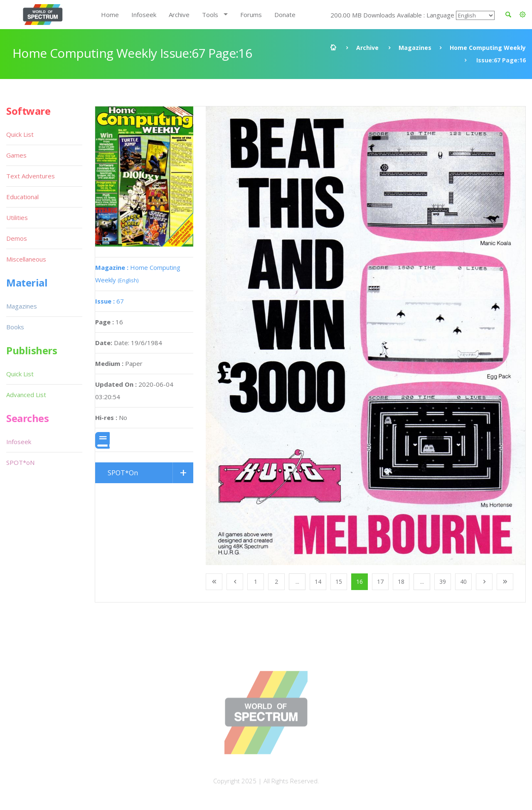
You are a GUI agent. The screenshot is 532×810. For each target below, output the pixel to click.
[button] (523, 15)
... (297, 582)
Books (15, 327)
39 (443, 582)
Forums (251, 15)
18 (401, 582)
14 (318, 582)
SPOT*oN (20, 462)
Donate (285, 15)
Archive (179, 15)
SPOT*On (123, 473)
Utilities (17, 217)
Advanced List (26, 395)
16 (360, 582)
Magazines (415, 48)
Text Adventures (31, 176)
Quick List (20, 134)
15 (339, 582)
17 (380, 582)
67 (110, 301)
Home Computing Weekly (488, 48)
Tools (210, 15)
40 (463, 582)
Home (110, 15)
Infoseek (144, 15)
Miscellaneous (26, 259)
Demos (17, 238)
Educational (22, 197)
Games (16, 155)
